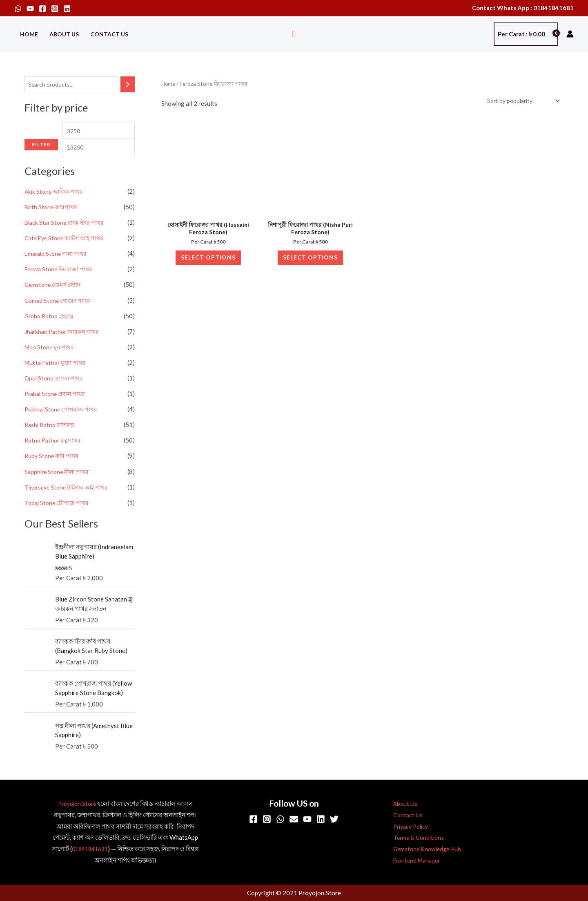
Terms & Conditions (413, 838)
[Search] (128, 85)
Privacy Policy (406, 827)
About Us (64, 34)
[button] (294, 34)
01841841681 (90, 850)
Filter (41, 164)
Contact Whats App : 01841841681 (523, 8)
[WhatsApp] (18, 9)
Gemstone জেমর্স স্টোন (54, 298)
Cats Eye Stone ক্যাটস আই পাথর (66, 252)
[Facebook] (42, 9)
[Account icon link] (570, 34)
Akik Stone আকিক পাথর (56, 206)
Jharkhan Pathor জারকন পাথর (64, 344)
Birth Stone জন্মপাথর (52, 221)
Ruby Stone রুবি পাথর (53, 468)
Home (29, 34)
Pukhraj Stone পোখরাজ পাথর (62, 422)
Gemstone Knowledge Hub (423, 850)
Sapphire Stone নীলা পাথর (58, 483)
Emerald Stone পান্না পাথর (57, 267)
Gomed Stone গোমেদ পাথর (59, 313)
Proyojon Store (77, 804)
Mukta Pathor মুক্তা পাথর (57, 375)
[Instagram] (55, 9)
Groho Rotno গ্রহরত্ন (51, 329)
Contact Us (109, 34)
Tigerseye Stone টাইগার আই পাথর (69, 499)
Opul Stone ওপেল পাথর (55, 391)
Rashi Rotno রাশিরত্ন (51, 437)
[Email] (294, 820)
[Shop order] (519, 101)
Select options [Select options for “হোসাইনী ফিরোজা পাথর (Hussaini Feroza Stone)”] (208, 264)
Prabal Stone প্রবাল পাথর (57, 406)
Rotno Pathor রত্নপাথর (54, 452)
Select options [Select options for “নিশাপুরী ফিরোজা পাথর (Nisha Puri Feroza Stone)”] (311, 264)
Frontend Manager (412, 861)
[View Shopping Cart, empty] (526, 34)
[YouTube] (30, 9)
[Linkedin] (67, 9)
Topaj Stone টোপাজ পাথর (58, 514)
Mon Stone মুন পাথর (51, 360)
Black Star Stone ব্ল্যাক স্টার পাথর (66, 237)
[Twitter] (334, 820)
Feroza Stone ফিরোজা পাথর (60, 283)
